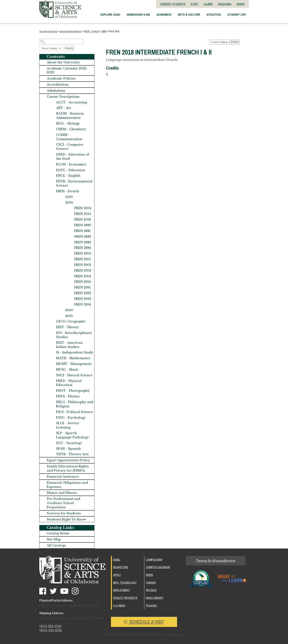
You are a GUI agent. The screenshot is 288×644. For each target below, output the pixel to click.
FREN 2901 (83, 259)
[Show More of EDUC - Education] (52, 170)
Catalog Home (58, 533)
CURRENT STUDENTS (173, 4)
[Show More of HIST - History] (52, 327)
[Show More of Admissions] (43, 91)
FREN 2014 (82, 214)
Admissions (56, 91)
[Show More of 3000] (62, 310)
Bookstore (121, 567)
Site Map (54, 539)
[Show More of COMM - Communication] (52, 135)
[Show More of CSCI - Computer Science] (52, 145)
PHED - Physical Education (69, 383)
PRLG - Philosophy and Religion (75, 404)
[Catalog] (220, 42)
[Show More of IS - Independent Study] (52, 352)
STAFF (195, 4)
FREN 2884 (83, 248)
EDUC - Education (71, 170)
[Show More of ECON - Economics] (52, 164)
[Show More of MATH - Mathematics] (52, 358)
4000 (69, 316)
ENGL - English (68, 176)
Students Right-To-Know (66, 519)
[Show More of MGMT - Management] (52, 364)
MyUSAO (151, 589)
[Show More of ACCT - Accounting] (52, 102)
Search (69, 48)
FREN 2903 (83, 270)
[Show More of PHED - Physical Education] (52, 381)
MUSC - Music (67, 369)
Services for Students (64, 513)
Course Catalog (48, 31)
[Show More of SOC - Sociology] (52, 443)
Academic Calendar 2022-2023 (67, 70)
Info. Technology (125, 582)
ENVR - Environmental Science (74, 183)
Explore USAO (110, 15)
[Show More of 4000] (62, 316)
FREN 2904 (83, 276)
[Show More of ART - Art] (52, 108)
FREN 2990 (83, 282)
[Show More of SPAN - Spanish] (52, 449)
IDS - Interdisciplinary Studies (74, 335)
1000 (69, 197)
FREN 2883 (83, 242)
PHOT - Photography (73, 391)
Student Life (237, 15)
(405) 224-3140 (50, 626)
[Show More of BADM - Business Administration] (52, 114)
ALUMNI (208, 4)
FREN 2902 (83, 265)
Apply (117, 574)
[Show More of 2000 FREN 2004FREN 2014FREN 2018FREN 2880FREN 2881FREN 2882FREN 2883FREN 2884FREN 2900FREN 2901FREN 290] (62, 203)
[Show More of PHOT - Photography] (52, 391)
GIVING (241, 4)
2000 (104, 31)
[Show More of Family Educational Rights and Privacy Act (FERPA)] (43, 466)
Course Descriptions (70, 31)
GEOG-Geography (71, 321)
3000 (69, 310)
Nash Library (155, 597)
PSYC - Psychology (71, 418)
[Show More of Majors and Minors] (43, 493)
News (150, 574)
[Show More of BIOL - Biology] (52, 123)
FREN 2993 (83, 299)
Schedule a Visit (144, 620)
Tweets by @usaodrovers (216, 561)
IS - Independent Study (75, 352)
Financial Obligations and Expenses (67, 485)
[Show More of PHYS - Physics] (52, 396)
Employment (121, 589)
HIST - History (67, 327)
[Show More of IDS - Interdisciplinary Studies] (52, 333)
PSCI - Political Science (75, 412)
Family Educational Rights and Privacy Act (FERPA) (68, 468)
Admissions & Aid (138, 15)
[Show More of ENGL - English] (52, 176)
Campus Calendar (158, 567)
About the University (63, 62)
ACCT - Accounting (72, 102)
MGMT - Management (74, 364)
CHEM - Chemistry (71, 129)
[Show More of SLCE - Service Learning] (52, 423)
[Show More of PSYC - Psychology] (52, 418)
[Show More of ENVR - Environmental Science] (52, 181)
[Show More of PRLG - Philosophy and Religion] (52, 402)
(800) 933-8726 (51, 630)
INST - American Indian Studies (69, 345)
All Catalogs (56, 545)
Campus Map (154, 560)
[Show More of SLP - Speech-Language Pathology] (52, 433)
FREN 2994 (83, 304)
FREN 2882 (83, 237)
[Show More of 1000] (62, 197)
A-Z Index (119, 605)
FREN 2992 (83, 293)
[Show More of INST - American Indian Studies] (52, 343)
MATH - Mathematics (73, 358)
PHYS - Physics (68, 396)
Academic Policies (61, 78)
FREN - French (92, 31)
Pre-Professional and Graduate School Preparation (63, 503)
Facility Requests (125, 597)
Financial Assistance (63, 477)
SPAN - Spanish (68, 449)
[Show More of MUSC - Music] (52, 370)
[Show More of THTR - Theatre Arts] (52, 454)
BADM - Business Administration (70, 116)
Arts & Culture (189, 15)
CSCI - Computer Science (70, 147)
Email (117, 560)
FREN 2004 (83, 208)
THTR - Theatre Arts (72, 454)
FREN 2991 (82, 287)
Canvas (151, 582)
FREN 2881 (82, 231)
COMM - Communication (69, 137)
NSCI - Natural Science (74, 375)
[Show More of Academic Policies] (43, 79)
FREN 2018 (83, 219)
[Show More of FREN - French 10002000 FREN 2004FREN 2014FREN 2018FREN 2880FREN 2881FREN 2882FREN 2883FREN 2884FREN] (52, 191)
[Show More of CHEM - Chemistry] (52, 129)
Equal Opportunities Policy (68, 460)
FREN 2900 (83, 253)
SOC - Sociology (69, 443)
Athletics (214, 15)
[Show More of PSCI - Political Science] (52, 412)
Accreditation (58, 84)
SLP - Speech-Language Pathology (72, 435)
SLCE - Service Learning (68, 425)
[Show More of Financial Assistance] (43, 477)
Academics (164, 15)
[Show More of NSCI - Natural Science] (52, 375)
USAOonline (225, 4)
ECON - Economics (71, 164)
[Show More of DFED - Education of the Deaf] (52, 155)
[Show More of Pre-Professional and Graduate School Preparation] (43, 499)
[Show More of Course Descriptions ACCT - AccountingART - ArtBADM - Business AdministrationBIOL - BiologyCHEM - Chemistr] (43, 97)
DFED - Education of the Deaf (73, 157)
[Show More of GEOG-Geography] (52, 321)
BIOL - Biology (68, 123)
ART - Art (64, 108)
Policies (151, 605)
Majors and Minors (62, 493)
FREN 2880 (83, 225)
